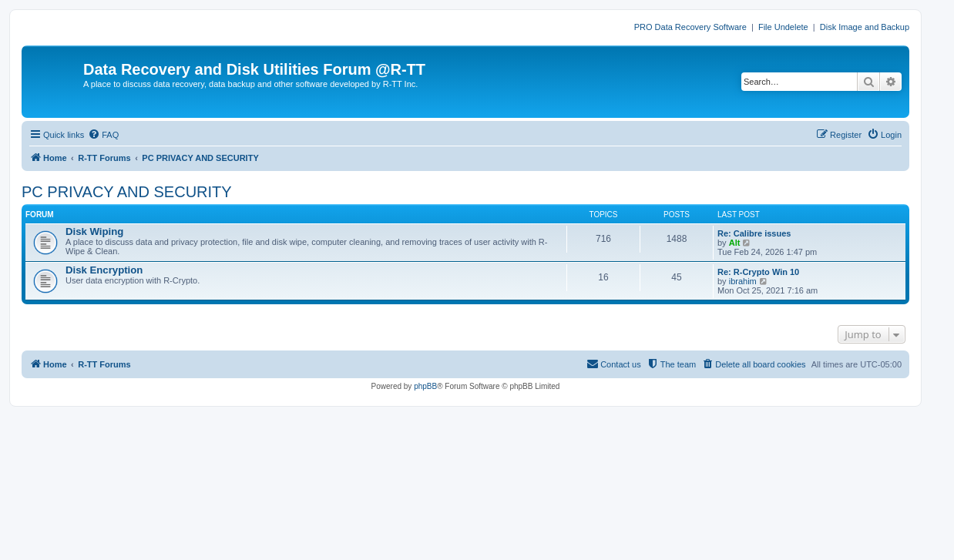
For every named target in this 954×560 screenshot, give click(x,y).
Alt (735, 243)
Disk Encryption (104, 270)
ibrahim (743, 281)
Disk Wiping (94, 231)
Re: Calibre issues (754, 233)
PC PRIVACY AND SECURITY (127, 192)
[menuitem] (103, 135)
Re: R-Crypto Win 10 (758, 272)
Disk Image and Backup (865, 27)
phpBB (425, 386)
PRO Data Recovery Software (690, 27)
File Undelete (783, 27)
